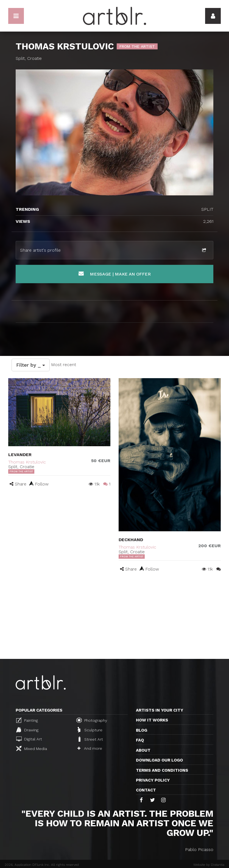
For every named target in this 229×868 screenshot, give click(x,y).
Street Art (90, 739)
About (143, 750)
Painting (27, 720)
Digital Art (29, 739)
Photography (92, 720)
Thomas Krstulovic (27, 462)
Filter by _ (31, 365)
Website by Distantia (209, 865)
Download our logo (159, 760)
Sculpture (90, 730)
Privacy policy (153, 780)
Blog (142, 730)
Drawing (27, 730)
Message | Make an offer (115, 274)
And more (90, 748)
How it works (152, 720)
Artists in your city (160, 710)
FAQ (140, 740)
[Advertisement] (114, 618)
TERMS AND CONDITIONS (162, 770)
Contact (146, 790)
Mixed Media (32, 748)
